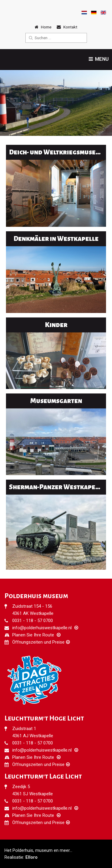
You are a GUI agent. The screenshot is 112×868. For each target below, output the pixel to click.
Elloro (32, 857)
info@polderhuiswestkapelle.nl (42, 628)
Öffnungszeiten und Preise (38, 642)
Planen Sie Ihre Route (33, 635)
